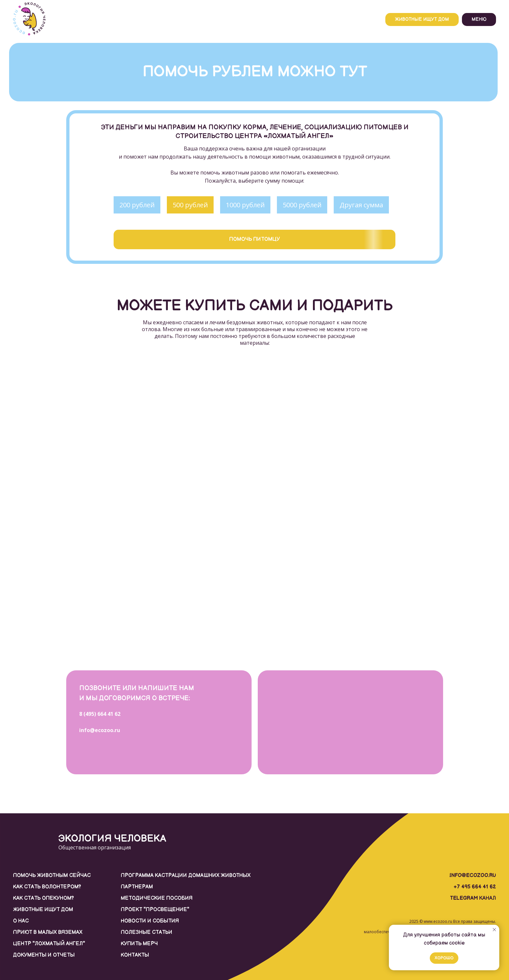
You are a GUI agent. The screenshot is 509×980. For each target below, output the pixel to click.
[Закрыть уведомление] (494, 930)
